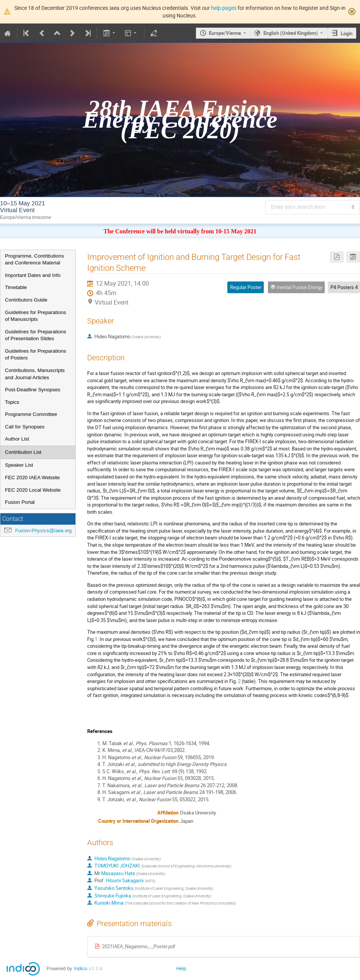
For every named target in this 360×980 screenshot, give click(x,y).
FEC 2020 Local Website (33, 490)
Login (347, 33)
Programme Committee (31, 414)
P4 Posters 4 (344, 287)
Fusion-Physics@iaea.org (43, 531)
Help (181, 968)
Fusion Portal (20, 502)
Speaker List (19, 465)
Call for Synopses (25, 427)
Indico (81, 968)
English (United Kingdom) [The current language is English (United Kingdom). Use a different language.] (291, 33)
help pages (224, 8)
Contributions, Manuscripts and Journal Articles (35, 374)
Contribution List (23, 452)
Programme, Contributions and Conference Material (34, 259)
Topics (12, 402)
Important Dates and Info (33, 275)
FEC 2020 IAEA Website (32, 477)
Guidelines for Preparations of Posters (36, 355)
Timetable (16, 287)
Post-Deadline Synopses (33, 390)
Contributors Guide (26, 300)
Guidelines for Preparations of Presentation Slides (36, 335)
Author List (17, 439)
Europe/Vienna (225, 33)
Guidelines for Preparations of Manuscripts (36, 316)
